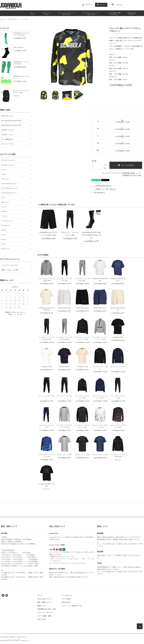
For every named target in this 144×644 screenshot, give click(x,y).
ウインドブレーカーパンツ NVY (47, 426)
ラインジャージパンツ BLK (47, 397)
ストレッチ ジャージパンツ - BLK (70, 234)
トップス (25, 19)
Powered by (14, 640)
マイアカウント (67, 596)
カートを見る (66, 599)
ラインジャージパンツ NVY (64, 397)
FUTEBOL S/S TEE (118, 337)
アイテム (101, 5)
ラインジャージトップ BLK (100, 368)
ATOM (44, 619)
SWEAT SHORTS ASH (64, 308)
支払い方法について (44, 599)
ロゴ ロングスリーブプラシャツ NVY (47, 456)
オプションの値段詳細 (122, 173)
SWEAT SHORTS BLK (82, 308)
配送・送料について (44, 602)
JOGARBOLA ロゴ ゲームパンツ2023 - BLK (48, 234)
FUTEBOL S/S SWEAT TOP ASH (100, 280)
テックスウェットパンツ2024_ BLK (64, 280)
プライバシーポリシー (45, 613)
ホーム (3, 19)
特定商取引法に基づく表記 (132, 176)
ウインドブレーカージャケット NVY (100, 397)
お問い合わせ (66, 602)
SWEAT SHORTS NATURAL (118, 309)
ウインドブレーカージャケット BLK (82, 397)
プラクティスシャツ (14, 19)
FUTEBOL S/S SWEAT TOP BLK (47, 485)
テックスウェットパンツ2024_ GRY (82, 280)
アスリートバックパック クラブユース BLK (21, 92)
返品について (136, 173)
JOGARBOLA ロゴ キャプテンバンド (21, 77)
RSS (39, 619)
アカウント (89, 5)
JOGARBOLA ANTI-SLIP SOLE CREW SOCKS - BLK (91, 235)
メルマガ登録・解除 (44, 616)
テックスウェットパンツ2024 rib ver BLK (47, 338)
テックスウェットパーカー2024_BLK (118, 456)
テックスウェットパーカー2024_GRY (47, 280)
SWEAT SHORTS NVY (100, 308)
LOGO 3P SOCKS (18, 48)
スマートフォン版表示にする (72, 606)
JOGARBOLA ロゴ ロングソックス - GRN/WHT (21, 34)
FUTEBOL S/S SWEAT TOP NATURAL (47, 309)
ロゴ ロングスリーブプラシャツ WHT (100, 426)
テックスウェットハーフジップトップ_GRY (100, 338)
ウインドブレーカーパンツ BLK (118, 397)
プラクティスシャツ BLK (82, 455)
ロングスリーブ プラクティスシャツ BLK (82, 426)
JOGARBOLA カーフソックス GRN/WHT (21, 63)
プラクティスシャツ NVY (100, 455)
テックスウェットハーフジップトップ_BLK (82, 338)
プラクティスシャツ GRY (64, 455)
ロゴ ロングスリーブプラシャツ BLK (118, 426)
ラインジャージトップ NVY (118, 368)
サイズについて (107, 173)
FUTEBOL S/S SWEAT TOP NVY (118, 280)
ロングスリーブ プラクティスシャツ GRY (64, 426)
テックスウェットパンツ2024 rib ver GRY (64, 338)
